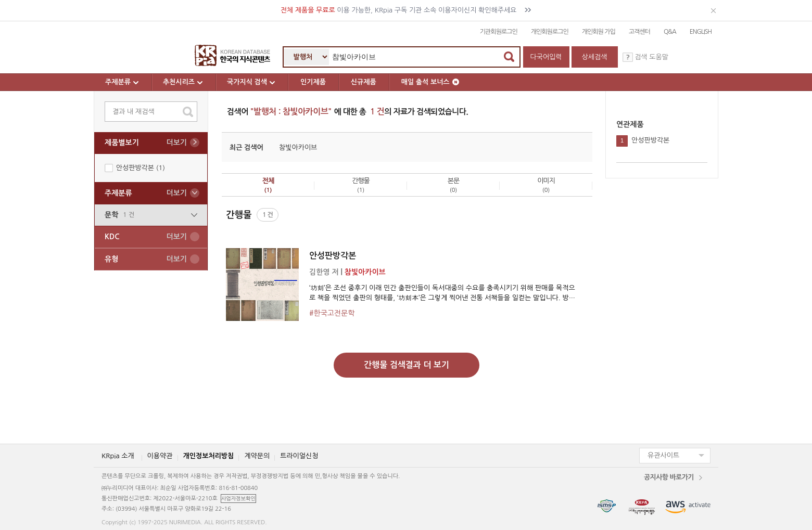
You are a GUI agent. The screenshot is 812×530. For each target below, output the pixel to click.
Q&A (670, 32)
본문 (453, 185)
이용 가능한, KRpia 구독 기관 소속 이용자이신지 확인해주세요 (406, 10)
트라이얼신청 (299, 456)
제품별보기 (146, 143)
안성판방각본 (333, 256)
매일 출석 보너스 (430, 82)
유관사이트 (663, 455)
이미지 (546, 185)
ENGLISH (701, 32)
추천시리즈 (183, 82)
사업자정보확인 (238, 498)
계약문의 (257, 456)
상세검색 (595, 57)
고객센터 (639, 32)
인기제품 (313, 82)
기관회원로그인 (499, 32)
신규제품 (364, 82)
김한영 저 (324, 272)
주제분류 (123, 82)
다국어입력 (546, 57)
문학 (151, 215)
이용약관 (160, 456)
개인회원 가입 (599, 32)
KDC (146, 237)
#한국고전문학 (332, 313)
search (188, 112)
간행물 (361, 185)
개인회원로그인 (550, 32)
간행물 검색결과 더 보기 (407, 365)
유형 (146, 259)
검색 (509, 57)
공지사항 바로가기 (669, 477)
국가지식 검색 (252, 82)
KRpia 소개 (118, 456)
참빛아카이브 (298, 147)
